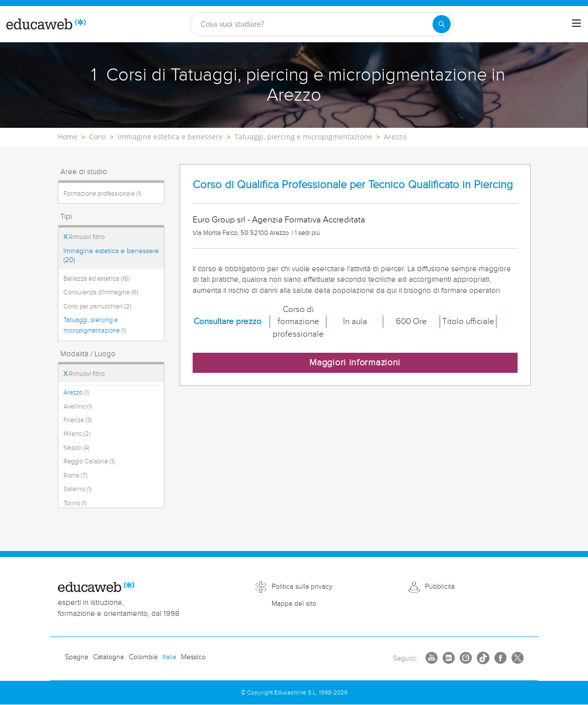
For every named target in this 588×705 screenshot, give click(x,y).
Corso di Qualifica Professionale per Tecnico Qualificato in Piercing (353, 185)
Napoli (76, 448)
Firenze (78, 420)
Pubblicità (440, 587)
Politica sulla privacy (302, 587)
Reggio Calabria (89, 461)
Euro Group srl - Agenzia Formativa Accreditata (279, 220)
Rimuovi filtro (84, 237)
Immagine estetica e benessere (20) (111, 256)
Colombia (143, 657)
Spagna (76, 657)
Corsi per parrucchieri (97, 306)
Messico (193, 657)
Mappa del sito (294, 604)
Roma (75, 476)
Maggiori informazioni (355, 363)
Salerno (77, 489)
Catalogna (108, 657)
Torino (75, 503)
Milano (77, 434)
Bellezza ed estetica (97, 279)
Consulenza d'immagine (101, 292)
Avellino (78, 407)
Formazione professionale (102, 194)
